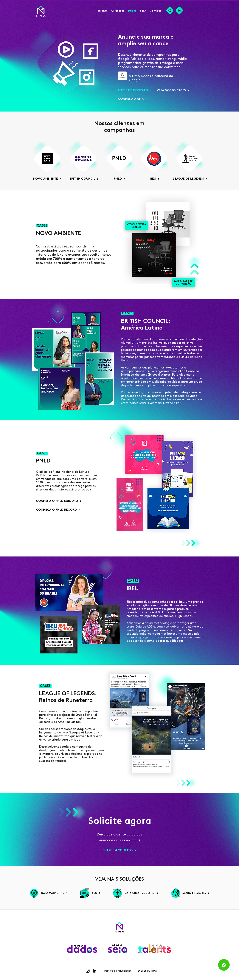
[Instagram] (88, 971)
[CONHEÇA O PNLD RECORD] (59, 510)
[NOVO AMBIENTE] (47, 179)
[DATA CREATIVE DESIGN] (141, 893)
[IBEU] (155, 179)
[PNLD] (120, 179)
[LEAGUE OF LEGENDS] (189, 179)
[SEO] (96, 893)
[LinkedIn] (95, 971)
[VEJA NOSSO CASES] (173, 90)
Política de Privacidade (118, 971)
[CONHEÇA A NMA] (132, 99)
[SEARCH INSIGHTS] (195, 893)
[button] (118, 11)
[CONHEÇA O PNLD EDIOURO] (59, 501)
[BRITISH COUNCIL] (83, 179)
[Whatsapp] (224, 965)
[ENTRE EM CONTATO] (134, 90)
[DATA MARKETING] (54, 893)
